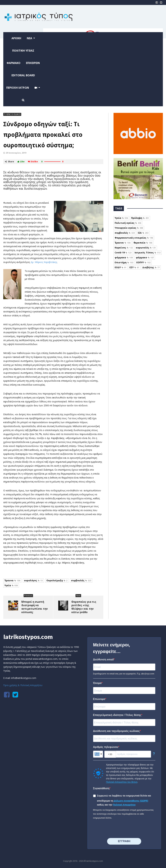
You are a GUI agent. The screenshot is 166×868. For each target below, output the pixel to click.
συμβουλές (81, 580)
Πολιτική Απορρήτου (124, 805)
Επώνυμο (99, 699)
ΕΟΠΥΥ (143, 262)
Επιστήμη (124, 262)
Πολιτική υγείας (128, 223)
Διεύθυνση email (103, 659)
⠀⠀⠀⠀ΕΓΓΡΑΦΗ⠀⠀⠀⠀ (124, 841)
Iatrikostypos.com (28, 637)
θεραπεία (143, 243)
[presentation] (118, 829)
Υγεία (11, 585)
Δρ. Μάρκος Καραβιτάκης (44, 262)
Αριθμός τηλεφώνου (106, 747)
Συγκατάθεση (101, 788)
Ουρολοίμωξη (57, 580)
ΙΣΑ (143, 233)
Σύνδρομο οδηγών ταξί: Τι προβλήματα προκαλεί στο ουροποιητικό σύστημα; (43, 135)
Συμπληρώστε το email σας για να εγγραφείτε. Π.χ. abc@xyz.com (124, 674)
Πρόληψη (140, 218)
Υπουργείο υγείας (129, 228)
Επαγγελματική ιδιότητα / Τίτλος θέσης (117, 715)
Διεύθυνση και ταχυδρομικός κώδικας (116, 731)
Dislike (33, 162)
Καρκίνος (124, 248)
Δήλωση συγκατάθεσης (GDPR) (131, 801)
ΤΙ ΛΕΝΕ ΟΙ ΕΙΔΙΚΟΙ (12, 114)
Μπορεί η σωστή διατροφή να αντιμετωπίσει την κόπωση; (35, 607)
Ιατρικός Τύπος (147, 253)
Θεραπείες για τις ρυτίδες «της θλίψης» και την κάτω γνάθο (84, 607)
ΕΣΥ (134, 267)
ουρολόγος (33, 580)
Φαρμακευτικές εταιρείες (134, 238)
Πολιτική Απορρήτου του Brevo (122, 782)
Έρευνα (12, 580)
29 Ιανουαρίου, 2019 (16, 153)
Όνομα (97, 683)
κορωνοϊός (146, 248)
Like (21, 162)
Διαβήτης (151, 267)
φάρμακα (124, 257)
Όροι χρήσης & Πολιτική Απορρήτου (23, 685)
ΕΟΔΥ (121, 267)
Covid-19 (123, 253)
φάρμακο (145, 257)
